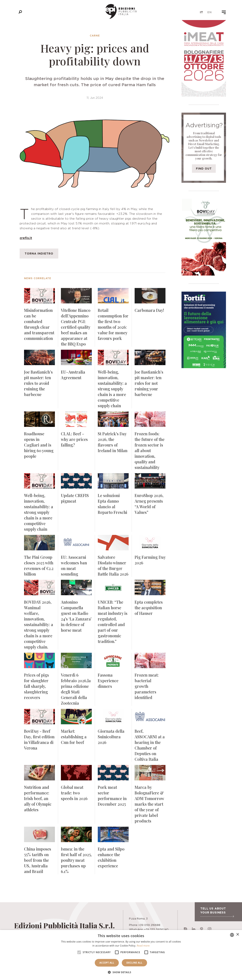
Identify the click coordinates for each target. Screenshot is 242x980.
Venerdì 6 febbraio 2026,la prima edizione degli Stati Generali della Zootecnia (76, 689)
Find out (204, 168)
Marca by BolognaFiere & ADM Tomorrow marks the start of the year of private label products (149, 804)
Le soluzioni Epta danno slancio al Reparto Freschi (112, 504)
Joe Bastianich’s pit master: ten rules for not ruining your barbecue (149, 383)
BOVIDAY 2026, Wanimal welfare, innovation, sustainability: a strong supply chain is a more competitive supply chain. (39, 624)
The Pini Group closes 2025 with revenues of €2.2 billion (39, 565)
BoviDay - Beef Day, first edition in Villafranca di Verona (39, 739)
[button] (121, 972)
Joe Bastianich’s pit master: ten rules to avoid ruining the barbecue (38, 383)
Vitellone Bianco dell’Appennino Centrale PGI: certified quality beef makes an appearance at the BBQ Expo (76, 327)
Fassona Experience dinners (108, 680)
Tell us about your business (217, 912)
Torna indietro (39, 253)
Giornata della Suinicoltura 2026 (111, 737)
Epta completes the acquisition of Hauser (149, 608)
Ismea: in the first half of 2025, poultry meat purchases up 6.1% (76, 860)
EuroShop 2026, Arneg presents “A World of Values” (149, 504)
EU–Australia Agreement (73, 375)
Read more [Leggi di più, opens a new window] (143, 946)
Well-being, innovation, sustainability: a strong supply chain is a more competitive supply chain (112, 389)
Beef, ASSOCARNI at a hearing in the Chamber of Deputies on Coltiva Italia (150, 745)
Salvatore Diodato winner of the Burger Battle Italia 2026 (113, 565)
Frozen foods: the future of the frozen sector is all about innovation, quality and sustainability (150, 450)
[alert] (121, 955)
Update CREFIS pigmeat (75, 498)
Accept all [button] (107, 963)
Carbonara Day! (149, 310)
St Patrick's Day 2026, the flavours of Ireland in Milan (113, 442)
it (202, 12)
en (210, 12)
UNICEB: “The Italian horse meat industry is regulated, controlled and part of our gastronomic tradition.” (113, 622)
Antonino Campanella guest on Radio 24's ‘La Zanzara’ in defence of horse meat (76, 616)
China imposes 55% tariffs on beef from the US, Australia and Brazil (38, 860)
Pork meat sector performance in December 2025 (112, 796)
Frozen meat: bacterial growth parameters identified (147, 686)
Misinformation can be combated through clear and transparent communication (39, 324)
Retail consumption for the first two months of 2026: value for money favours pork (113, 324)
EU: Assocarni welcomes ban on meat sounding (74, 565)
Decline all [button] (134, 963)
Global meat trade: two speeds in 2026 (74, 793)
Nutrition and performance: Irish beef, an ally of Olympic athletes (38, 798)
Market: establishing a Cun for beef (74, 737)
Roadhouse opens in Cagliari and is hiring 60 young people (39, 445)
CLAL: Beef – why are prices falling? (74, 439)
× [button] (237, 935)
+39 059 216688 (149, 925)
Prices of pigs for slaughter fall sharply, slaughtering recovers (36, 686)
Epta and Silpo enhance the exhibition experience (111, 857)
